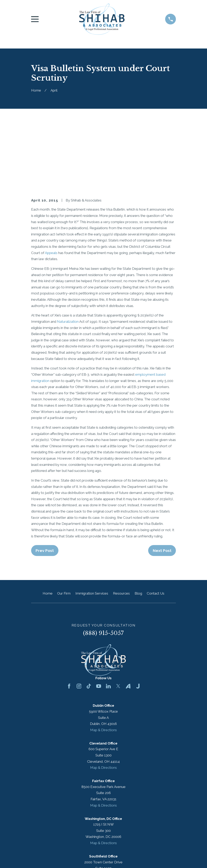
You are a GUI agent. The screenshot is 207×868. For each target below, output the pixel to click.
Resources (121, 525)
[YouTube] (99, 617)
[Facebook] (69, 617)
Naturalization (68, 253)
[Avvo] (128, 617)
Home (48, 525)
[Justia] (138, 617)
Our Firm (64, 525)
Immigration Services (92, 525)
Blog (138, 525)
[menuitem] (37, 859)
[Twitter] (118, 617)
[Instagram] (79, 617)
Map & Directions (103, 661)
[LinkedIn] (108, 617)
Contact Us (156, 525)
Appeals (51, 184)
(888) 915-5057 (103, 564)
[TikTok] (89, 617)
